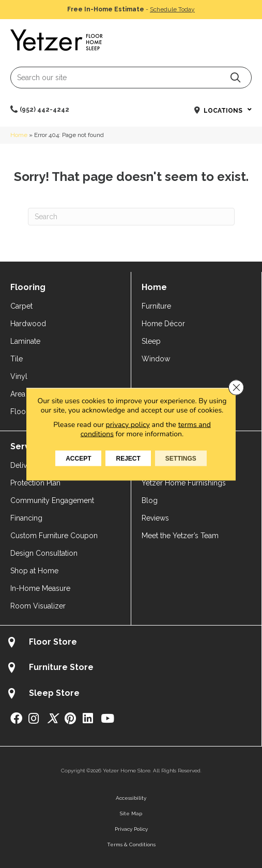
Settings (181, 458)
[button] (235, 77)
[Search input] (131, 78)
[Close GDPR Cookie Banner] (236, 387)
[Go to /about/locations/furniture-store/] (131, 669)
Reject (128, 458)
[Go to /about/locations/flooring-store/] (131, 643)
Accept (78, 458)
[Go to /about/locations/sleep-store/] (131, 695)
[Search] (131, 217)
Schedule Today (172, 9)
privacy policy (128, 424)
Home (19, 135)
